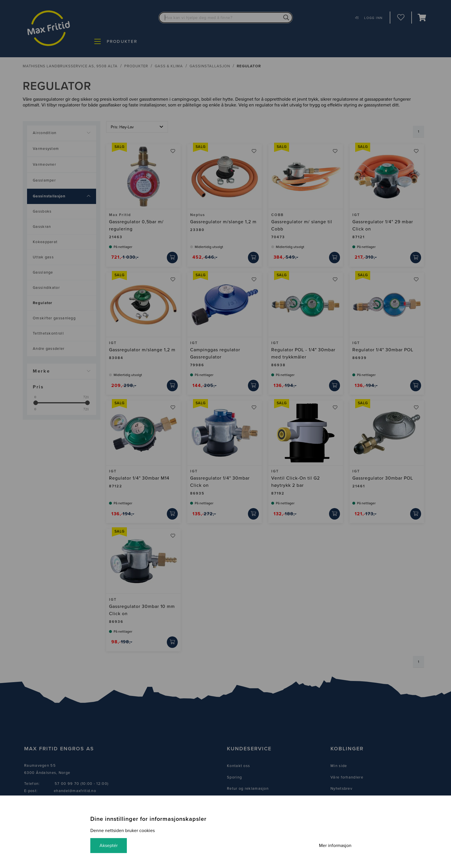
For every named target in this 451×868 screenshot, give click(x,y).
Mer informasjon (335, 846)
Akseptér (109, 846)
